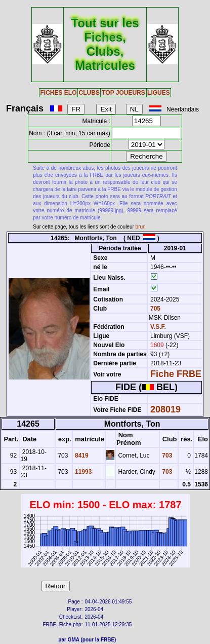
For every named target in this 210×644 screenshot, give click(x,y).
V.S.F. (158, 327)
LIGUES (159, 93)
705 (155, 309)
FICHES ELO (58, 93)
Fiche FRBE (176, 374)
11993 (83, 472)
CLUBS (89, 93)
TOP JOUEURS (123, 93)
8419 (81, 456)
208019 (165, 409)
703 (166, 456)
